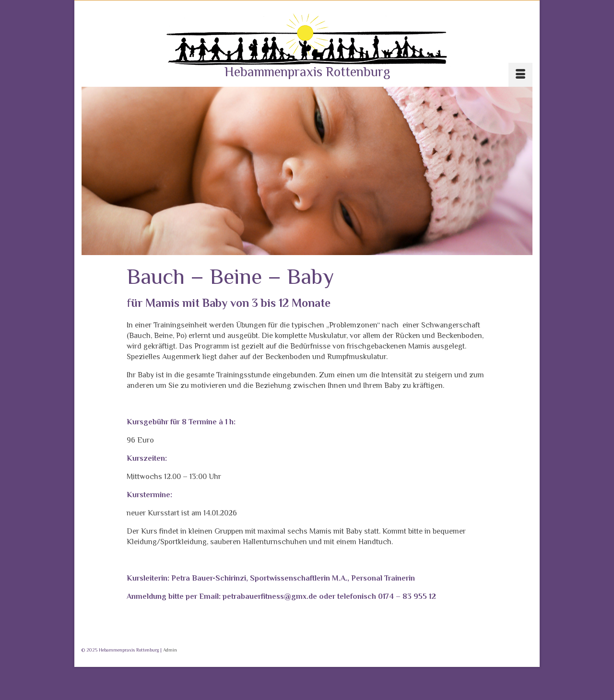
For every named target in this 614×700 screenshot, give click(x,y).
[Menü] (520, 75)
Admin (170, 650)
